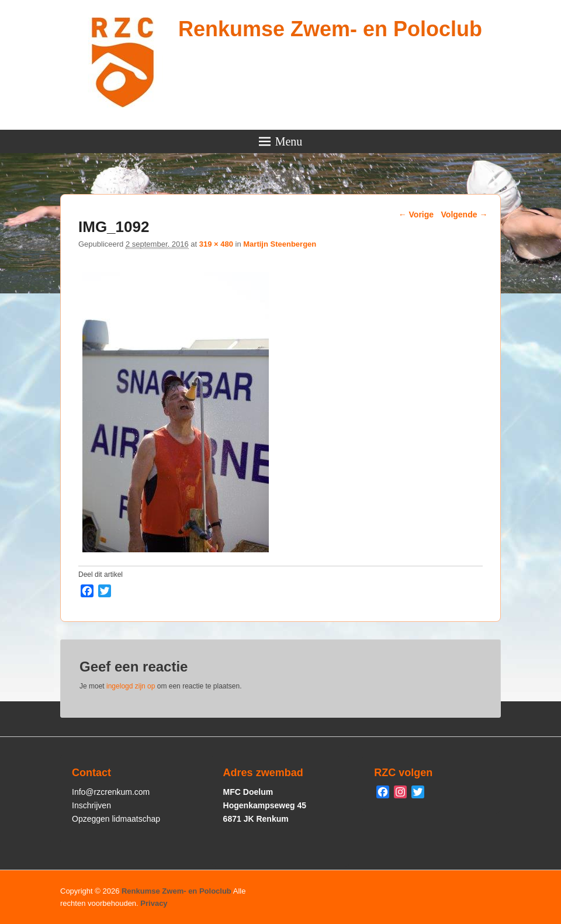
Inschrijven (91, 805)
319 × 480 (216, 244)
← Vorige (416, 214)
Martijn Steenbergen (280, 244)
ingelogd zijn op (131, 686)
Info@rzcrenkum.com (111, 792)
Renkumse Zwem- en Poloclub (330, 29)
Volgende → (465, 214)
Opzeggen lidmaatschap (116, 819)
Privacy (154, 903)
